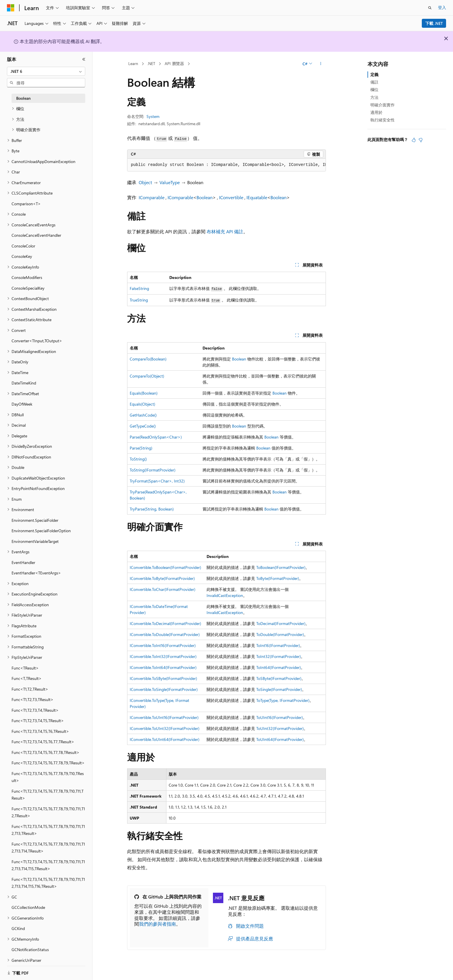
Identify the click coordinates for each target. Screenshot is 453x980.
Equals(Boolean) (144, 393)
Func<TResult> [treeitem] (25, 668)
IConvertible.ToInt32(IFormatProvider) (163, 656)
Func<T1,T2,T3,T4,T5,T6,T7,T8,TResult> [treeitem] (46, 752)
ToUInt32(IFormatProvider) (280, 728)
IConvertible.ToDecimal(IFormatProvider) (165, 623)
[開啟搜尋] (430, 8)
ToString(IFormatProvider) (153, 470)
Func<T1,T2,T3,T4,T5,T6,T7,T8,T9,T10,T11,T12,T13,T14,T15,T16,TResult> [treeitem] (48, 883)
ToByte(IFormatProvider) (278, 578)
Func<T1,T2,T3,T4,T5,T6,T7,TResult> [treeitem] (43, 742)
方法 (374, 97)
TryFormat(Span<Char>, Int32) (157, 481)
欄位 (374, 89)
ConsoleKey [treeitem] (22, 256)
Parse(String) (141, 448)
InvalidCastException (225, 595)
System (153, 116)
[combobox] (46, 71)
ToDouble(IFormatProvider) (280, 634)
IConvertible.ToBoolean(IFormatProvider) (165, 567)
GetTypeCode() (143, 426)
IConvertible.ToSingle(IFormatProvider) (164, 689)
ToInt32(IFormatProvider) (279, 656)
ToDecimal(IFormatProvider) (281, 623)
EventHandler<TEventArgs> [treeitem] (36, 573)
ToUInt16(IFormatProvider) (280, 717)
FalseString (139, 288)
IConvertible (231, 197)
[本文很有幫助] (414, 140)
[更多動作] (321, 64)
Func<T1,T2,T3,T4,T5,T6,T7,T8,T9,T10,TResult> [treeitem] (48, 777)
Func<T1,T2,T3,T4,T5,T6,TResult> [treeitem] (40, 731)
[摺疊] (84, 59)
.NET (151, 63)
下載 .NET (434, 23)
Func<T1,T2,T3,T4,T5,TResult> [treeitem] (38, 721)
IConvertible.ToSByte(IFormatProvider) (163, 678)
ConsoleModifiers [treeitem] (27, 277)
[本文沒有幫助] (421, 140)
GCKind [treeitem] (18, 928)
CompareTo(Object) (147, 376)
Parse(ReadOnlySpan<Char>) (156, 437)
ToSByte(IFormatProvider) (279, 678)
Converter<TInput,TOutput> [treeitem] (37, 341)
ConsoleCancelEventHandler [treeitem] (36, 235)
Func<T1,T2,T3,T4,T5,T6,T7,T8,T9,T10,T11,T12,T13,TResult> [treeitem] (48, 830)
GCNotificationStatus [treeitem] (30, 950)
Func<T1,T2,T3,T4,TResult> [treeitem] (35, 710)
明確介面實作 (383, 105)
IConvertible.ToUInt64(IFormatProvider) (165, 739)
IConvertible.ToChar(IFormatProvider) (163, 589)
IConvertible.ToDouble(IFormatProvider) (165, 634)
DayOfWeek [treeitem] (22, 404)
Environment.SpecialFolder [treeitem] (35, 520)
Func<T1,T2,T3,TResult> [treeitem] (33, 699)
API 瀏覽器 (174, 63)
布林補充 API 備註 (225, 231)
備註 (374, 82)
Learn (133, 63)
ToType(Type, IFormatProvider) (283, 700)
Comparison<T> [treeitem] (26, 204)
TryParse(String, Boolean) (152, 509)
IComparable (152, 197)
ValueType (170, 182)
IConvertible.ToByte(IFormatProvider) (162, 578)
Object (145, 182)
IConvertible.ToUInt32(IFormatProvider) (165, 728)
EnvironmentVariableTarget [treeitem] (35, 541)
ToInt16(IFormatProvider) (278, 645)
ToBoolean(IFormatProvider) (281, 567)
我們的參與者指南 (157, 924)
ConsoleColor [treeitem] (23, 246)
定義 (374, 74)
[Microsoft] (11, 8)
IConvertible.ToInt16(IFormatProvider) (163, 645)
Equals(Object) (142, 404)
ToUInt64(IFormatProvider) (280, 739)
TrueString (139, 300)
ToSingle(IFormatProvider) (279, 689)
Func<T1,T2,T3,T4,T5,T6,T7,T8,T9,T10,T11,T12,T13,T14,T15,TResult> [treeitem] (48, 865)
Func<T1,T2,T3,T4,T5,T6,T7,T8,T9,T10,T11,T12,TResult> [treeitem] (48, 812)
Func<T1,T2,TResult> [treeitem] (30, 689)
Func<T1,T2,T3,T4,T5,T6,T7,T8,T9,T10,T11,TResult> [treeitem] (48, 795)
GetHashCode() (143, 415)
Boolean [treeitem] (23, 98)
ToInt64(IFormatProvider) (279, 667)
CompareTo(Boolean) (148, 359)
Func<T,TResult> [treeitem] (27, 678)
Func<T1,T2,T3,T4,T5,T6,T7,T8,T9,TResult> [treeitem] (48, 763)
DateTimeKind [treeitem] (24, 383)
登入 (442, 7)
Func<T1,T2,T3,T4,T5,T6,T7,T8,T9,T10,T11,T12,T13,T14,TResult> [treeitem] (48, 848)
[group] (226, 165)
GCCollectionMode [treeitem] (28, 907)
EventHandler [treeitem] (23, 562)
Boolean (205, 197)
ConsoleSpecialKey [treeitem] (28, 288)
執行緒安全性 (383, 120)
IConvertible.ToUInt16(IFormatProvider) (164, 717)
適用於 (376, 112)
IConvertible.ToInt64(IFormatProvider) (163, 667)
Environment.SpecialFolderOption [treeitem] (41, 531)
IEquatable (257, 197)
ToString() (138, 459)
